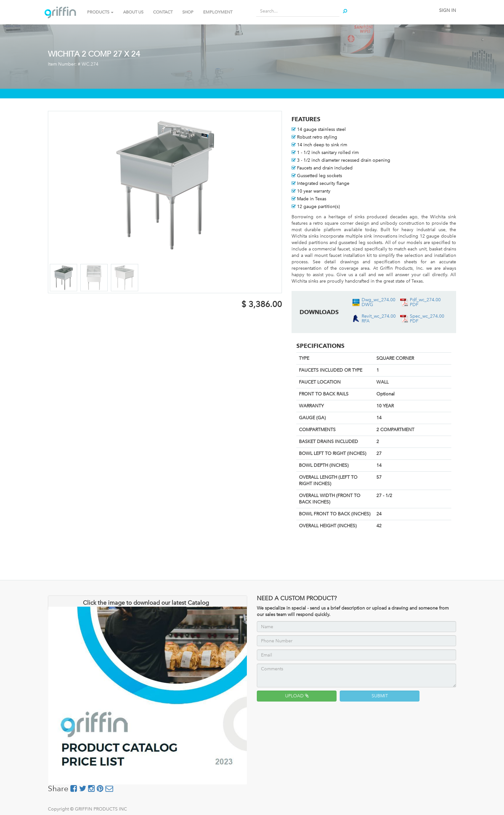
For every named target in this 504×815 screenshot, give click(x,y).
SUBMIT (380, 696)
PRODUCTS (100, 12)
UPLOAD (297, 696)
